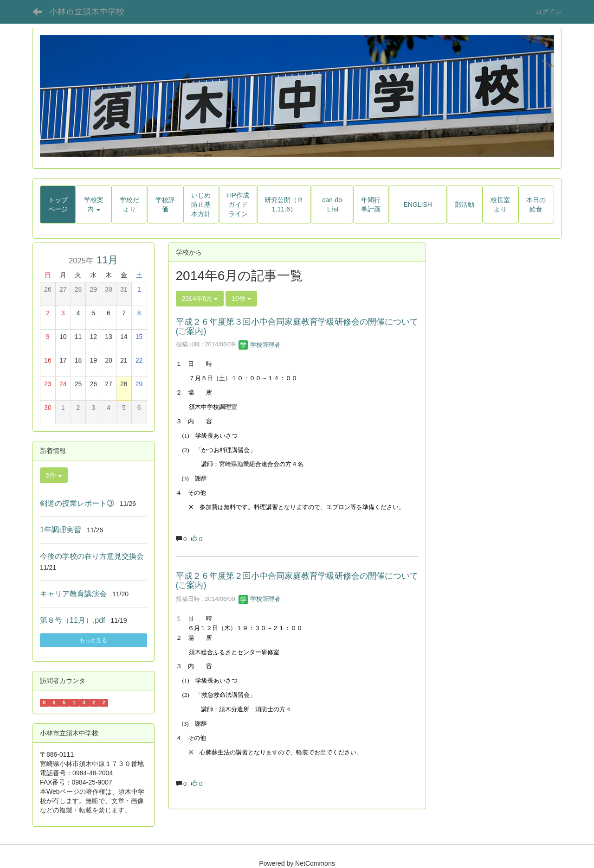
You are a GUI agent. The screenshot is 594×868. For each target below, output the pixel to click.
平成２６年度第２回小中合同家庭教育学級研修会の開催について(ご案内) (297, 581)
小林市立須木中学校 (87, 12)
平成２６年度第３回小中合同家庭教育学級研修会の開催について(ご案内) (297, 326)
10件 (241, 299)
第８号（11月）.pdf (72, 620)
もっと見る (93, 640)
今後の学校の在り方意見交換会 (92, 556)
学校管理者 (260, 345)
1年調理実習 (61, 530)
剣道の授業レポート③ (77, 503)
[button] (94, 204)
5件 (54, 475)
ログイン (549, 12)
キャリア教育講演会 (73, 594)
